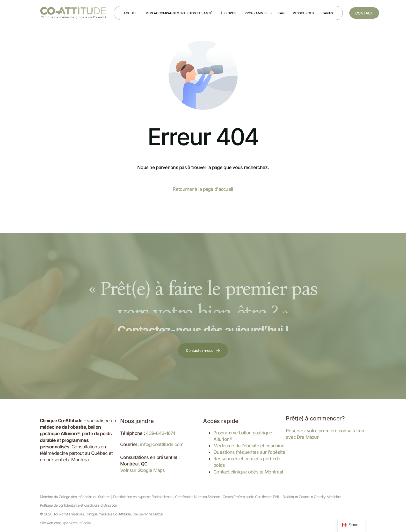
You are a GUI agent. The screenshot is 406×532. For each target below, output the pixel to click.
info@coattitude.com (162, 444)
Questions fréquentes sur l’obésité (249, 452)
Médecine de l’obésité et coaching (249, 446)
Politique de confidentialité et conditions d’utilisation (78, 505)
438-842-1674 (161, 433)
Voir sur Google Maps (143, 470)
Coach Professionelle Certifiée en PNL (251, 497)
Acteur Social (80, 523)
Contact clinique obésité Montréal (248, 472)
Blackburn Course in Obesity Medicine (311, 497)
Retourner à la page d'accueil (203, 189)
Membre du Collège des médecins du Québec (75, 497)
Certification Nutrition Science (197, 497)
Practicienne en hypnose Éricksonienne (143, 497)
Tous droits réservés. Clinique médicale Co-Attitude (92, 514)
